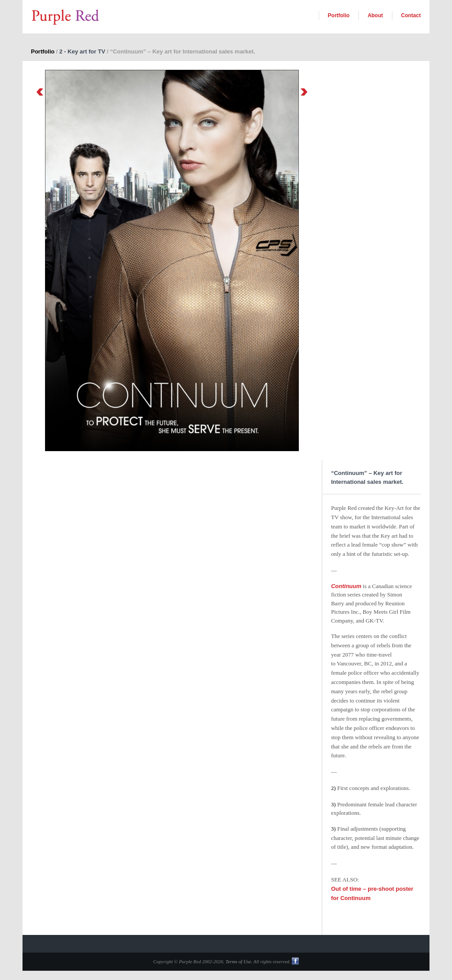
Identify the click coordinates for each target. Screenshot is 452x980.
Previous (40, 92)
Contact (411, 15)
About (375, 15)
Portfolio (339, 15)
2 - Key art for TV (82, 51)
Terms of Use (238, 961)
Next (304, 92)
